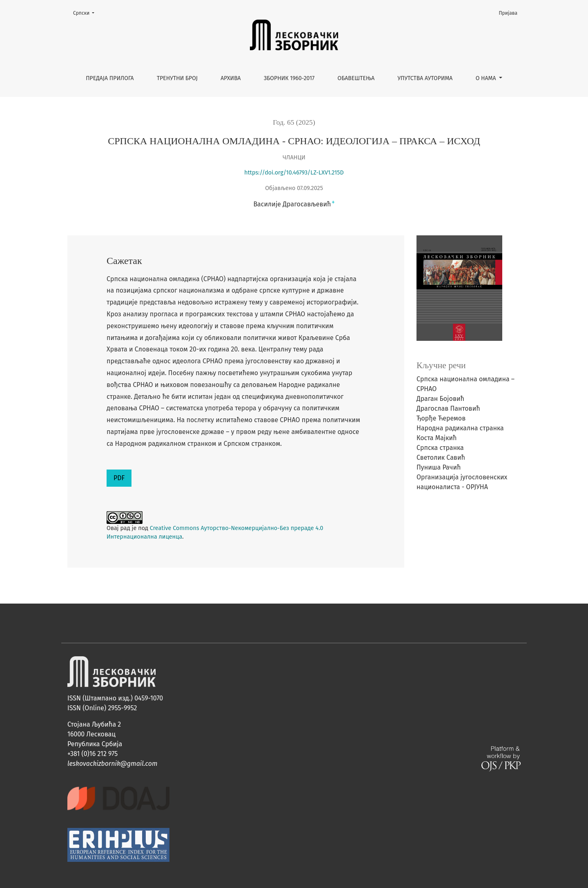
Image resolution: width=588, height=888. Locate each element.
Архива (231, 78)
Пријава (508, 13)
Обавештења (356, 78)
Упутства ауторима (425, 78)
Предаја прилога (110, 78)
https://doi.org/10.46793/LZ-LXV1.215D (294, 173)
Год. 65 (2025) (294, 122)
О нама (487, 78)
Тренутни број (177, 78)
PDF (119, 478)
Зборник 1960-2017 (289, 78)
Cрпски (86, 12)
